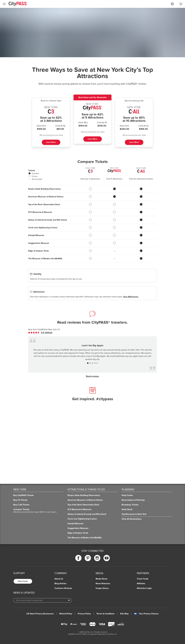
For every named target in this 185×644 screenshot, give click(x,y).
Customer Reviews (63, 588)
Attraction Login (144, 588)
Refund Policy (66, 614)
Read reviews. (93, 376)
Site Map (124, 614)
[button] (88, 363)
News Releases (103, 584)
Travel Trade (143, 579)
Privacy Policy (84, 614)
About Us (59, 579)
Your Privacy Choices (146, 614)
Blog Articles (60, 584)
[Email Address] (43, 600)
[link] (40, 333)
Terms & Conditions (105, 614)
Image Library (102, 588)
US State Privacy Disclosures (40, 614)
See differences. (131, 297)
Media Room (102, 579)
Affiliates (141, 584)
